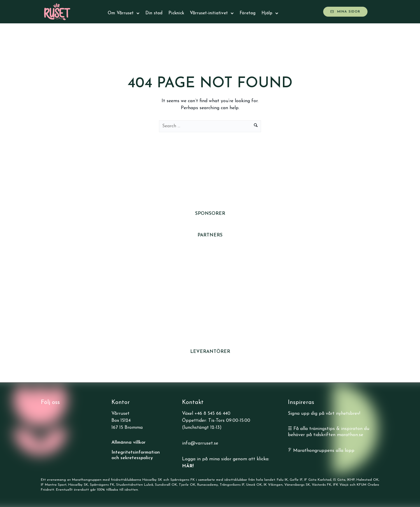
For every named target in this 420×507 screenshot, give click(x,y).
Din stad (154, 13)
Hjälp (267, 13)
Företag (247, 13)
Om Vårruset (121, 13)
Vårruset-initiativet (209, 13)
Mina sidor (345, 12)
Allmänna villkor (128, 442)
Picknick (176, 13)
